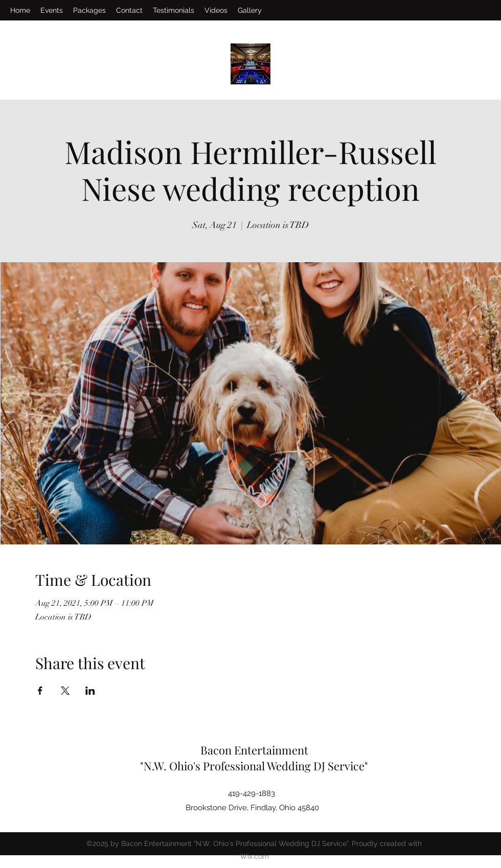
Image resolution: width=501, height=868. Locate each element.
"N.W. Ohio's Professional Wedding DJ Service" (254, 766)
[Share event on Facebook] (40, 691)
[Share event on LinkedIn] (90, 691)
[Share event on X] (65, 691)
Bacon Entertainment (254, 750)
